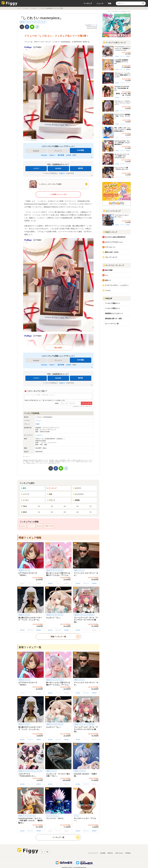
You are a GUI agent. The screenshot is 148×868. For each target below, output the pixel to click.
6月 (78, 506)
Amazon (44, 155)
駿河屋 (81, 168)
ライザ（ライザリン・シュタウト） (117, 285)
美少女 (21, 570)
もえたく (62, 173)
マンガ (54, 615)
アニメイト (31, 526)
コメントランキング (112, 211)
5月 (65, 506)
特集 (110, 3)
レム (106, 275)
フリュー (38, 420)
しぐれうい (34, 8)
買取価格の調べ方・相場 (113, 319)
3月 (39, 506)
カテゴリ (77, 488)
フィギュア (88, 3)
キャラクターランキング (114, 265)
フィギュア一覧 (58, 837)
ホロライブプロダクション (114, 242)
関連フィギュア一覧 (58, 637)
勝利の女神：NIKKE (112, 252)
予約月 (24, 506)
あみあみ (58, 168)
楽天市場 (61, 155)
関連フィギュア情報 (30, 538)
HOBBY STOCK (49, 526)
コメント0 (94, 25)
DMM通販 (80, 150)
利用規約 (128, 853)
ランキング (52, 488)
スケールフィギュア (39, 22)
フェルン (108, 290)
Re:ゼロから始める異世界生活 (115, 237)
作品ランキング (110, 232)
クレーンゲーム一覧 (112, 324)
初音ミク (108, 280)
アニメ (54, 570)
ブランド (51, 500)
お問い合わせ (119, 853)
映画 (76, 570)
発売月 (24, 512)
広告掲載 (103, 853)
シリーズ (25, 494)
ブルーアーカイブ (111, 257)
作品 (49, 494)
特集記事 (108, 298)
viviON (69, 155)
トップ (19, 8)
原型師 (76, 500)
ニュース (100, 3)
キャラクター (79, 494)
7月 (91, 506)
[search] (143, 3)
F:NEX (37, 424)
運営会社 (110, 853)
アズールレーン (110, 247)
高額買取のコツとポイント (114, 313)
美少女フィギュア (26, 22)
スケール (27, 570)
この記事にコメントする (58, 194)
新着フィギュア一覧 (30, 647)
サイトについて (93, 853)
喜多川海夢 (109, 270)
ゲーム (26, 816)
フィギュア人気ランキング (114, 42)
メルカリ (36, 168)
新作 (23, 488)
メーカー (25, 500)
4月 (52, 506)
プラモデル (91, 615)
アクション (83, 615)
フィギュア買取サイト (113, 308)
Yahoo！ (52, 155)
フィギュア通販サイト (113, 303)
